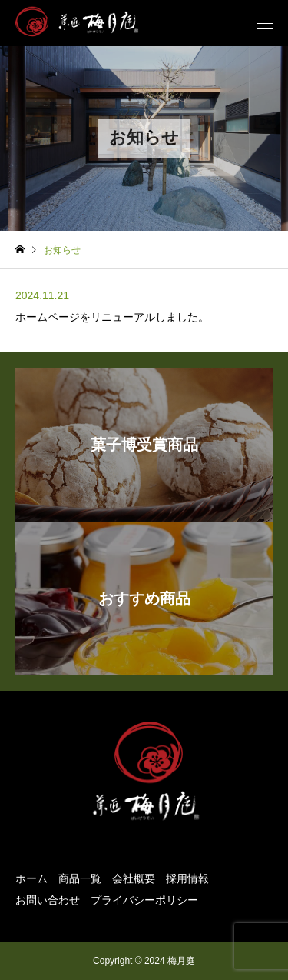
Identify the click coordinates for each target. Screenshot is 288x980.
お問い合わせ (48, 900)
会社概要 (134, 878)
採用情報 (187, 878)
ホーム (31, 878)
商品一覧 (80, 878)
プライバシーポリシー (144, 900)
